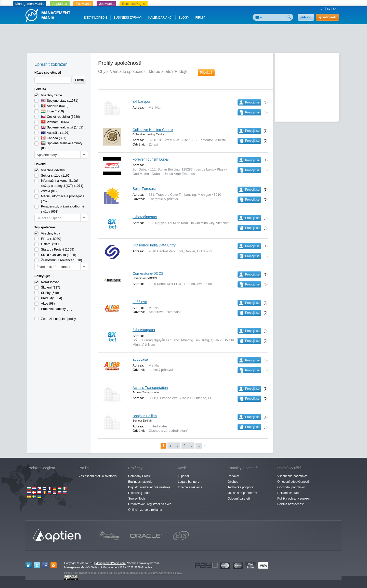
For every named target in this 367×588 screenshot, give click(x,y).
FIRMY (200, 18)
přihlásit (306, 17)
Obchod (233, 482)
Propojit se (252, 102)
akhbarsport (142, 101)
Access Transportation (150, 388)
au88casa (140, 359)
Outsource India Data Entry (154, 245)
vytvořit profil (327, 17)
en (322, 9)
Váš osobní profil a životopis (97, 476)
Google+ (147, 567)
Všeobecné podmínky (292, 476)
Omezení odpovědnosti (293, 482)
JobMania (106, 4)
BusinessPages (134, 4)
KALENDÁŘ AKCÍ (160, 18)
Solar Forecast (144, 189)
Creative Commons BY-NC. (165, 573)
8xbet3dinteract (145, 217)
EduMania (83, 4)
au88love (140, 302)
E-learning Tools (139, 493)
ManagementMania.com (111, 563)
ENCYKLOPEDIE (95, 18)
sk (335, 9)
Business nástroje (140, 482)
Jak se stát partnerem (242, 493)
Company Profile (140, 476)
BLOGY (184, 18)
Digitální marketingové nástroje (149, 487)
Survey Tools (137, 499)
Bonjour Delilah (145, 416)
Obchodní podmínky (291, 487)
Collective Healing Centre (153, 130)
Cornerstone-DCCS (148, 273)
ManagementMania (29, 4)
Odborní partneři (239, 499)
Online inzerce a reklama (145, 510)
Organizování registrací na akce (150, 504)
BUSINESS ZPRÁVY (128, 18)
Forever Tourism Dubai (150, 159)
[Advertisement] (183, 40)
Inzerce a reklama (190, 487)
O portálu (184, 476)
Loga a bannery (188, 482)
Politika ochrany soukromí (295, 499)
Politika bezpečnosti (291, 504)
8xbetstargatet (144, 330)
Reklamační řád (288, 493)
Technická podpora (240, 487)
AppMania (60, 4)
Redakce (234, 476)
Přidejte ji (206, 73)
